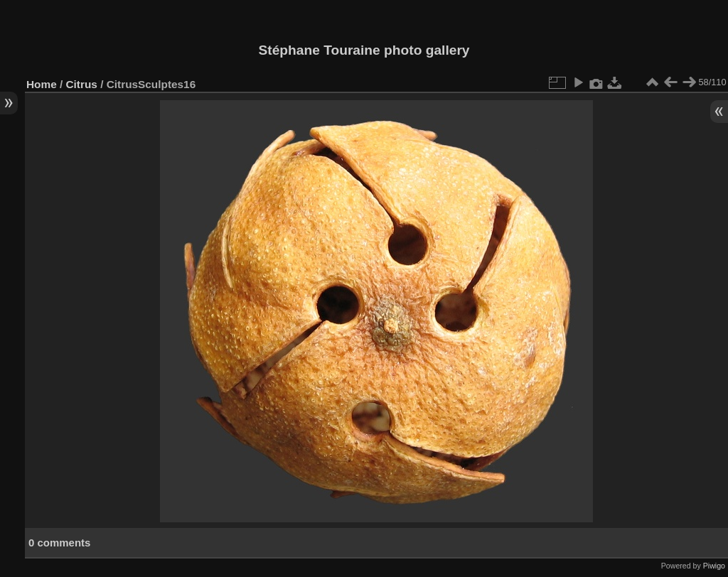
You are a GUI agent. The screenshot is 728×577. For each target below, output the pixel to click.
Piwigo (714, 566)
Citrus (82, 84)
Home (42, 84)
